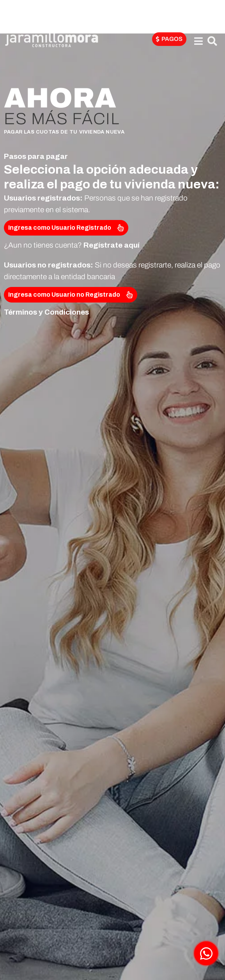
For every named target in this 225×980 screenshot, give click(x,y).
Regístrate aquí (112, 245)
